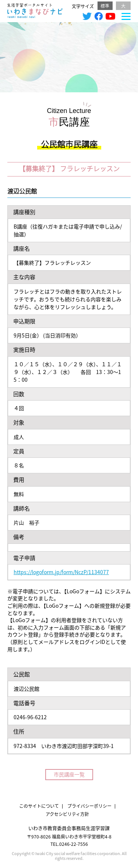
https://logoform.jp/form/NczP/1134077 (61, 572)
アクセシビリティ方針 (67, 814)
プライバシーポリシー (89, 806)
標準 (105, 6)
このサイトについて (39, 806)
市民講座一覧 (69, 774)
